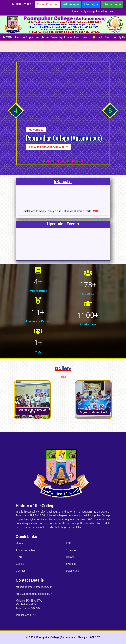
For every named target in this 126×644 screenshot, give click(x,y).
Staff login (91, 4)
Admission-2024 (25, 550)
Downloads (72, 571)
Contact (20, 571)
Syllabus (71, 564)
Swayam (71, 550)
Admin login (71, 4)
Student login (112, 4)
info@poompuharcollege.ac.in (97, 11)
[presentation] (16, 111)
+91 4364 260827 (26, 615)
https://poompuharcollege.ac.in (34, 594)
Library (70, 557)
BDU (68, 543)
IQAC (19, 557)
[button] (44, 162)
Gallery (20, 564)
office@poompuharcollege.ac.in (34, 587)
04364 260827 (25, 4)
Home (19, 543)
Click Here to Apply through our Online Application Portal (50, 37)
